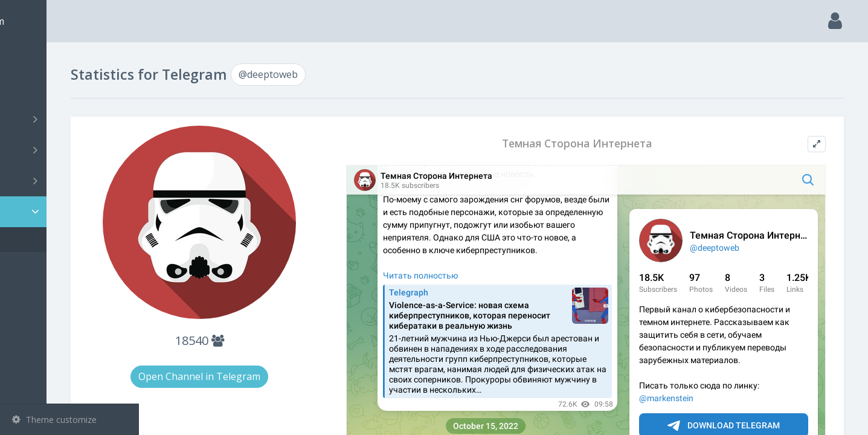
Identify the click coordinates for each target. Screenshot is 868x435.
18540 (276, 340)
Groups (71, 150)
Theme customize (54, 420)
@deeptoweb (56, 240)
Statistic (73, 212)
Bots (71, 181)
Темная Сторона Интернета (608, 143)
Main (29, 58)
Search (31, 89)
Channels (71, 119)
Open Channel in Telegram (277, 376)
